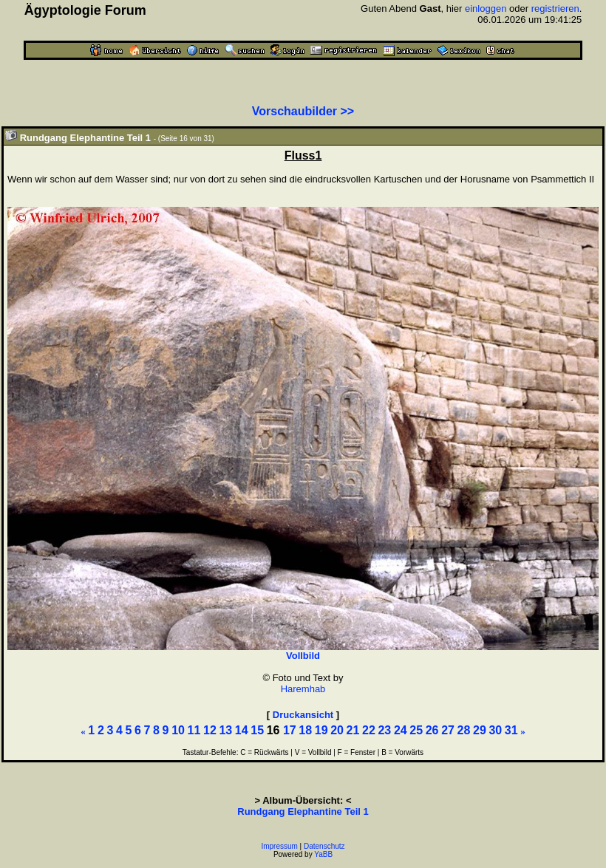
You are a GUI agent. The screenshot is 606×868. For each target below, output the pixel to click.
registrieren (555, 8)
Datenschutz (324, 846)
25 (416, 730)
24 (401, 730)
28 (464, 730)
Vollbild (303, 656)
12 (210, 730)
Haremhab (303, 689)
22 (369, 730)
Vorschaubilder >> (303, 111)
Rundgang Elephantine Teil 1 (303, 811)
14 (242, 730)
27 (448, 730)
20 (337, 730)
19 (321, 730)
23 (384, 730)
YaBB (323, 854)
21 (353, 730)
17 (290, 730)
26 (432, 730)
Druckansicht (303, 715)
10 (178, 730)
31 (511, 730)
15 (257, 730)
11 (194, 730)
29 (480, 730)
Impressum (279, 846)
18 (305, 730)
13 (225, 730)
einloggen (486, 8)
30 (495, 730)
